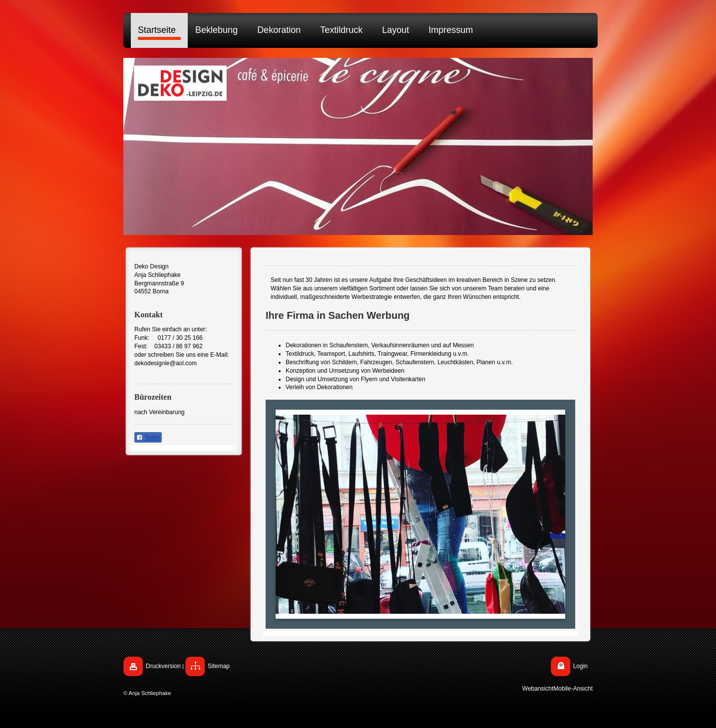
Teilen (148, 438)
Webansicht (538, 689)
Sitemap (219, 666)
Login (580, 666)
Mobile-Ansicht (573, 689)
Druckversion (163, 666)
